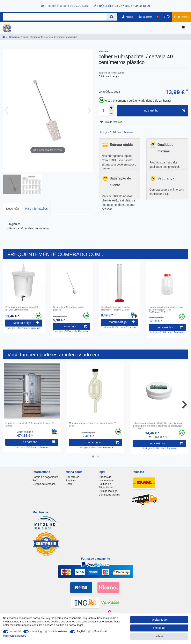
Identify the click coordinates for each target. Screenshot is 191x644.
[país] (158, 17)
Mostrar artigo (26, 323)
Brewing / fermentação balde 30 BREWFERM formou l (22, 308)
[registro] (128, 17)
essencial (15, 631)
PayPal (81, 631)
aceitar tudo (159, 620)
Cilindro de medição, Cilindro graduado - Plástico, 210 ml (116, 308)
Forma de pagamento (45, 477)
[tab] (13, 209)
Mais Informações (36, 209)
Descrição (13, 209)
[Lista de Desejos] (167, 17)
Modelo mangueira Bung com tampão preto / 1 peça (93, 424)
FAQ (35, 480)
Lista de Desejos (111, 122)
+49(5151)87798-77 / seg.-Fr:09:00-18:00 (122, 6)
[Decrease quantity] (111, 114)
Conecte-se (72, 477)
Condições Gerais (109, 495)
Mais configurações (14, 636)
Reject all (159, 628)
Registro (71, 480)
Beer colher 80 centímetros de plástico (68, 308)
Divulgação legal (108, 491)
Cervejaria (14, 37)
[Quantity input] (104, 111)
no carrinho (164, 111)
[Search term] (55, 17)
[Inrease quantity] (111, 108)
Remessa (128, 132)
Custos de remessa (44, 484)
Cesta (69, 484)
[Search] (112, 17)
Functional (101, 631)
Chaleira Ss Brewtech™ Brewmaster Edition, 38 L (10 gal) (31, 424)
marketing (36, 631)
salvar (159, 636)
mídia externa (59, 631)
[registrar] (145, 17)
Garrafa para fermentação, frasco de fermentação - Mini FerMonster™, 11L (166, 310)
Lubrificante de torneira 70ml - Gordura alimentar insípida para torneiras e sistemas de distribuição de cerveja (158, 426)
